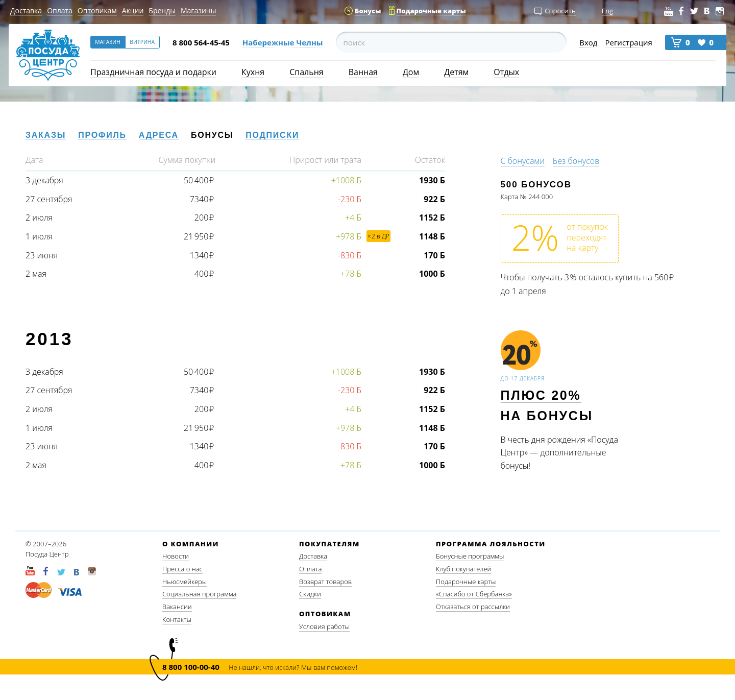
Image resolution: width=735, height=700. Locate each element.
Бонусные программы (470, 556)
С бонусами (523, 161)
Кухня (253, 72)
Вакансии (177, 607)
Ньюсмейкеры (185, 582)
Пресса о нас (182, 569)
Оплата (60, 10)
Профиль (102, 135)
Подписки (272, 135)
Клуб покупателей (463, 569)
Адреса (159, 135)
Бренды (162, 10)
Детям (456, 72)
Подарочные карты (466, 582)
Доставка (26, 10)
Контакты (177, 619)
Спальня (306, 72)
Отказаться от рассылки (473, 607)
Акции (133, 10)
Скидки (310, 594)
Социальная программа (199, 594)
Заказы (46, 135)
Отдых (506, 72)
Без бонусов (576, 161)
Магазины (198, 10)
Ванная (363, 72)
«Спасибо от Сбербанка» (474, 594)
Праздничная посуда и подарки (153, 72)
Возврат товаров (325, 582)
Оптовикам (97, 10)
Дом (411, 72)
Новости (176, 556)
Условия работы (324, 626)
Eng (607, 11)
